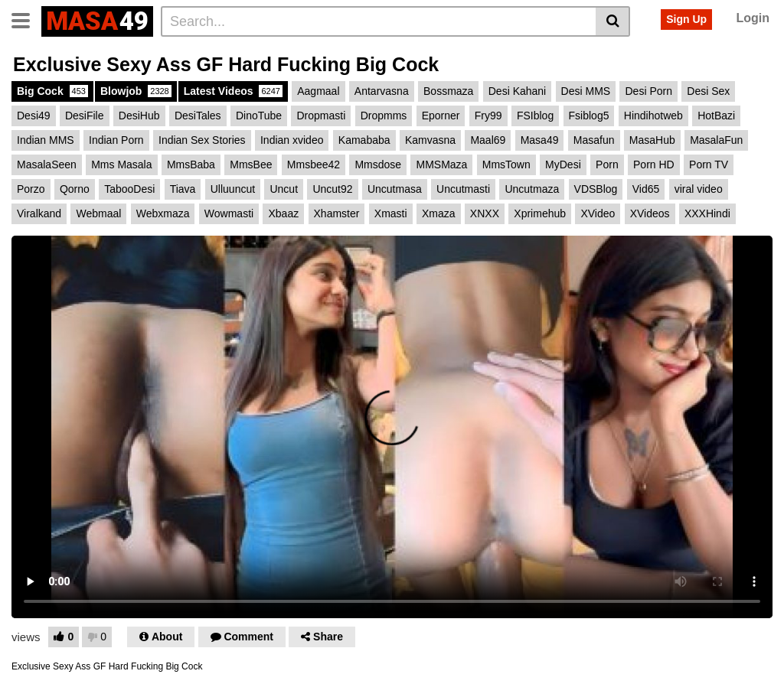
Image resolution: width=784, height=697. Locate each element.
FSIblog (535, 116)
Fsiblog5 (589, 116)
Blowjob (136, 91)
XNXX (485, 213)
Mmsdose (378, 164)
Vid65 (646, 189)
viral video (699, 189)
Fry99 (488, 116)
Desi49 (34, 116)
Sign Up (686, 19)
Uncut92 (332, 189)
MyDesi (563, 164)
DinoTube (259, 116)
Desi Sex (708, 91)
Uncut (284, 189)
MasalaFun (716, 140)
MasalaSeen (47, 164)
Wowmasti (229, 213)
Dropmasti (321, 116)
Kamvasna (430, 140)
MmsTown (506, 164)
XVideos (650, 213)
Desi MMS (586, 91)
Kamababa (364, 140)
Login (753, 18)
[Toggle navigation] (26, 19)
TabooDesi (129, 189)
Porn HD (654, 164)
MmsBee (251, 164)
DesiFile (85, 116)
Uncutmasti (463, 189)
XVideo (598, 213)
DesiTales (198, 116)
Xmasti (391, 213)
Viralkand (39, 213)
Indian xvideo (292, 140)
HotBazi (716, 116)
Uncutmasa (395, 189)
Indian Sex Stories (202, 140)
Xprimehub (540, 213)
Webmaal (98, 213)
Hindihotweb (653, 116)
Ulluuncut (233, 189)
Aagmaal (318, 91)
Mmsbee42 (314, 164)
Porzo (31, 189)
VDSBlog (596, 189)
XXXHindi (707, 213)
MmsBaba (191, 164)
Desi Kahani (518, 91)
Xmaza (439, 213)
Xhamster (337, 213)
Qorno (75, 189)
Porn (607, 164)
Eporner (441, 116)
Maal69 (488, 140)
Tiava (183, 189)
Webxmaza (163, 213)
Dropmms (384, 116)
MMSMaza (441, 164)
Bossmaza (448, 91)
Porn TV (709, 164)
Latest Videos (233, 91)
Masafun (594, 140)
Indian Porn (116, 140)
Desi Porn (648, 91)
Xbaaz (283, 213)
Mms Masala (121, 164)
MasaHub (652, 140)
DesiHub (139, 116)
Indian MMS (46, 140)
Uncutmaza (532, 189)
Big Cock (52, 91)
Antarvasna (382, 91)
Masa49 (540, 140)
